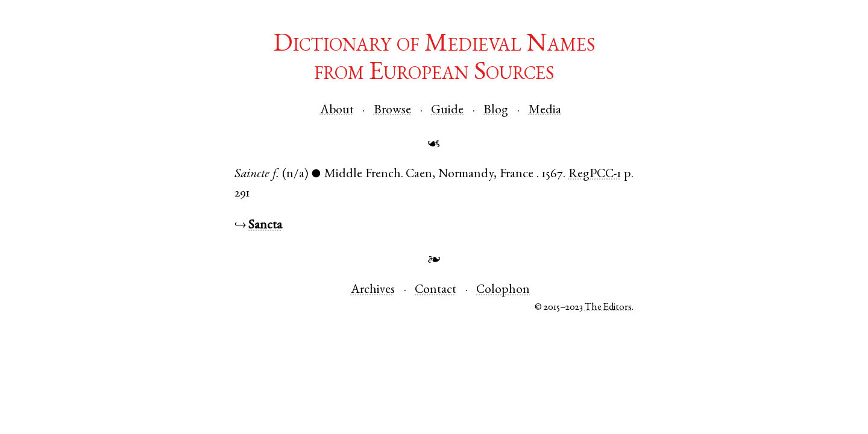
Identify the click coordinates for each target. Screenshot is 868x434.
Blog (496, 111)
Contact (436, 290)
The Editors (608, 308)
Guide (447, 111)
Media (545, 111)
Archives (373, 290)
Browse (392, 111)
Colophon (503, 290)
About (337, 111)
